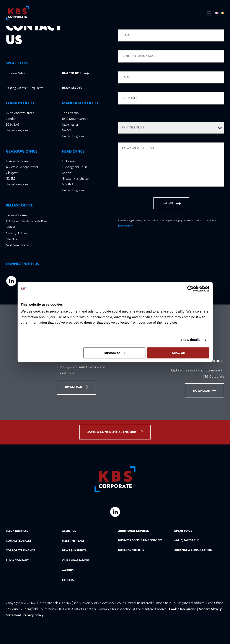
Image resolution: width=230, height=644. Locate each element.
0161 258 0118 (72, 73)
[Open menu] (207, 13)
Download (76, 387)
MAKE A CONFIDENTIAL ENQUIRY (115, 432)
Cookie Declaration (183, 609)
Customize (114, 353)
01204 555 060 (72, 88)
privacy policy (125, 226)
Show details (190, 340)
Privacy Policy (33, 615)
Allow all (178, 353)
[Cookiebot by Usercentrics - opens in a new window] (190, 289)
